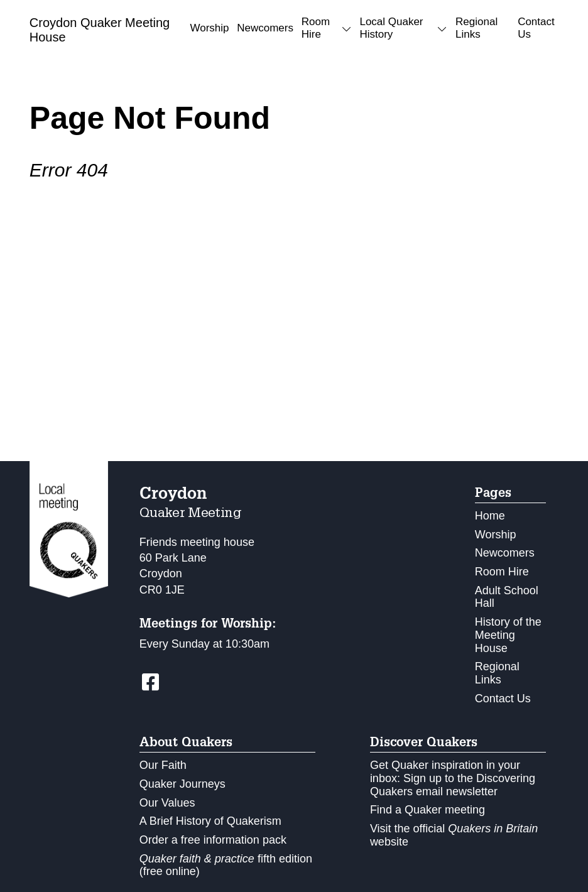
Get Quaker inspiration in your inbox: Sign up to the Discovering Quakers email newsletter (453, 778)
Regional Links (476, 28)
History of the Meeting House (508, 635)
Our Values (167, 803)
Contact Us (536, 28)
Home (490, 516)
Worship (209, 28)
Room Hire (502, 572)
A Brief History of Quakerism (210, 821)
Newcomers (265, 28)
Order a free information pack (213, 840)
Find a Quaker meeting (427, 810)
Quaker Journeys (182, 784)
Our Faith (163, 765)
